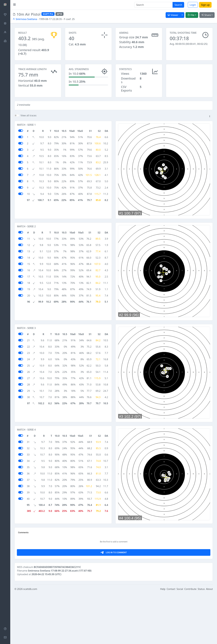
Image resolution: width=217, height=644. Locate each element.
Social (180, 640)
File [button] (191, 15)
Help (163, 640)
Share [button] (206, 15)
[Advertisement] (189, 79)
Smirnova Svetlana (25, 19)
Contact (171, 640)
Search (178, 5)
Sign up (205, 5)
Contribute (190, 640)
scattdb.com (30, 640)
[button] (210, 117)
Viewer (173, 15)
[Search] (153, 5)
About (209, 640)
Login (193, 5)
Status (201, 640)
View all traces (28, 115)
